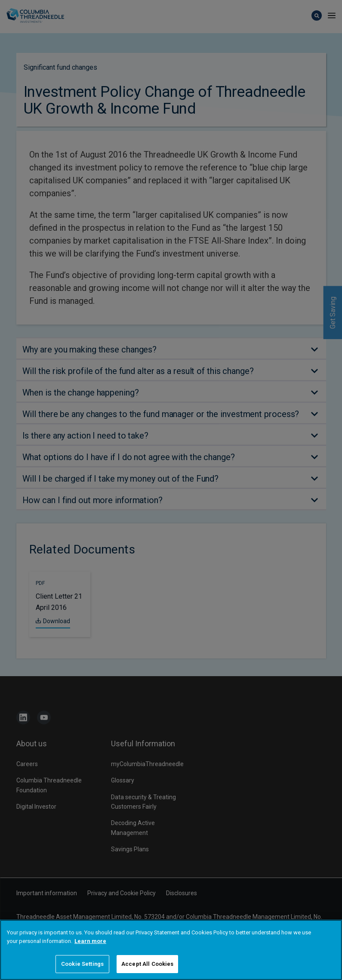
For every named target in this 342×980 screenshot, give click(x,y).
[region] (171, 950)
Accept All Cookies (147, 964)
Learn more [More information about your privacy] (90, 941)
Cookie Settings (82, 964)
